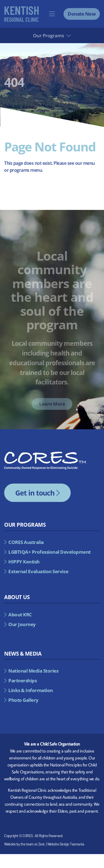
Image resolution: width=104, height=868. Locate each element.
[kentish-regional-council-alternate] (21, 8)
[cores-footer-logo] (45, 454)
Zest (41, 844)
